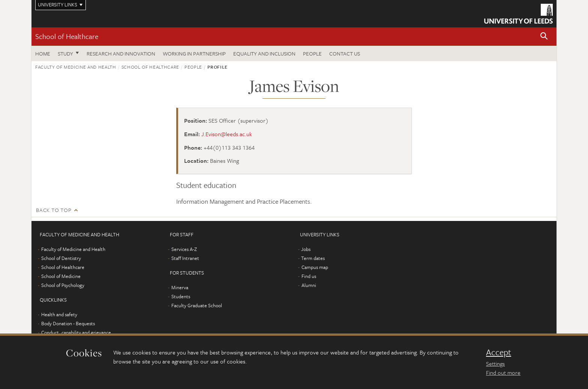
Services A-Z (184, 249)
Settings (495, 363)
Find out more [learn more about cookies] (503, 372)
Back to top (54, 210)
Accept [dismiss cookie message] (499, 352)
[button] (544, 37)
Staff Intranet (185, 258)
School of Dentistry (61, 258)
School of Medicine (61, 276)
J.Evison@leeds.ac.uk (227, 134)
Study (65, 53)
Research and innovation (121, 53)
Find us (309, 276)
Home (43, 53)
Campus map (315, 267)
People (312, 53)
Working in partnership (194, 53)
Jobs (306, 249)
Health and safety (59, 314)
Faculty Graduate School (197, 305)
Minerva (180, 287)
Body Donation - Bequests (68, 323)
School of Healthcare (67, 36)
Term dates (313, 258)
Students (181, 296)
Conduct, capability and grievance (76, 332)
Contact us (345, 53)
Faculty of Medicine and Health (76, 67)
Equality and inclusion (264, 53)
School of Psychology (63, 285)
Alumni (309, 285)
